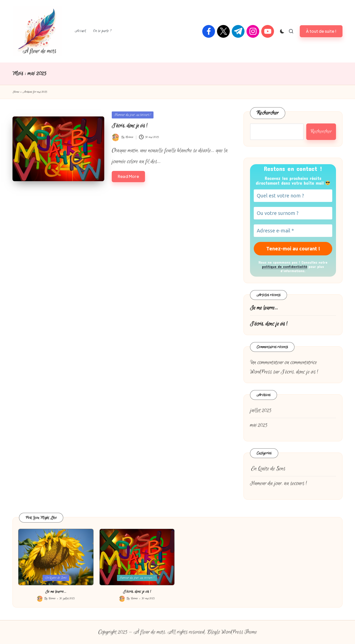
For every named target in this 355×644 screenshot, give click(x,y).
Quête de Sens (268, 469)
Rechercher (268, 113)
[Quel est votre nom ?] (293, 196)
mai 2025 (259, 425)
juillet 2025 (261, 410)
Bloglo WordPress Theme (232, 632)
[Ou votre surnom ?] (293, 213)
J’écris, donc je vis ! (130, 126)
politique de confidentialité (285, 267)
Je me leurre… (264, 308)
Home (16, 92)
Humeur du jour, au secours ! (133, 115)
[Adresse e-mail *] (293, 231)
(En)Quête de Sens (56, 578)
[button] (321, 31)
